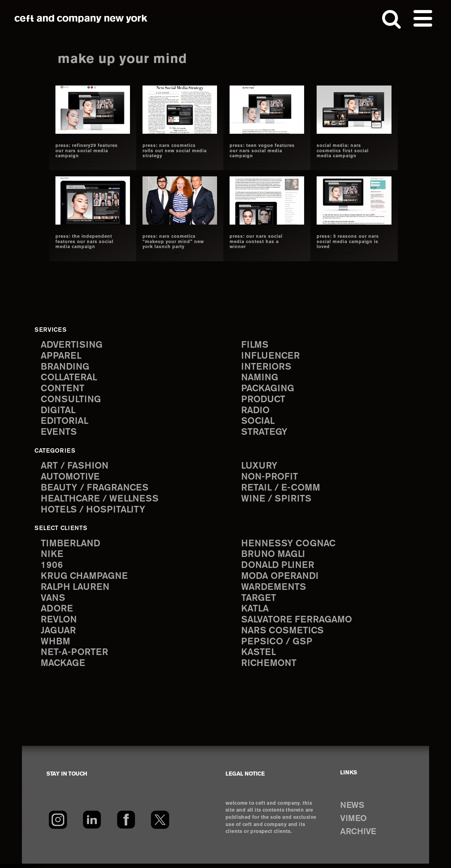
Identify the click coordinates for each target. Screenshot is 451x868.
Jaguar (59, 634)
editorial (65, 422)
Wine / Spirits (277, 500)
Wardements (275, 590)
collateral (70, 377)
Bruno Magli (275, 556)
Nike (52, 556)
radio (256, 411)
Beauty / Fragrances (96, 489)
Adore (57, 612)
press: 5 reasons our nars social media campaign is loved (344, 241)
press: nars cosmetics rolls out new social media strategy (171, 151)
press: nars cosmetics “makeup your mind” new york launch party (172, 241)
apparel (62, 355)
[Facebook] (126, 824)
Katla (255, 612)
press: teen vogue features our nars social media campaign (261, 151)
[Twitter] (160, 824)
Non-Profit (270, 478)
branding (66, 366)
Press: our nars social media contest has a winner (258, 241)
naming (260, 377)
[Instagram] (58, 824)
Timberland (72, 545)
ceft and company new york (81, 19)
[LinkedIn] (92, 824)
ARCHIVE (360, 836)
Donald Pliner (279, 567)
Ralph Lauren (76, 590)
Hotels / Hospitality (94, 511)
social (259, 422)
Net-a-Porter (75, 657)
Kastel (259, 657)
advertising (73, 344)
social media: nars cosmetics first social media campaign (345, 151)
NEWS (353, 810)
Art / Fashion (76, 467)
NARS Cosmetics (284, 634)
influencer (271, 355)
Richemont (270, 668)
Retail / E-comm (282, 489)
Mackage (64, 668)
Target (259, 601)
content (63, 389)
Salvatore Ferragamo (299, 623)
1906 (52, 567)
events (59, 433)
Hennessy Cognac (290, 545)
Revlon (60, 623)
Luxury (260, 467)
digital (59, 411)
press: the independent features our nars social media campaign (87, 241)
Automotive (71, 478)
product (264, 400)
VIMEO (355, 823)
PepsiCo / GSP (278, 645)
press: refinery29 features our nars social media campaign (87, 151)
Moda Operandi (281, 579)
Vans (54, 601)
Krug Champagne (86, 579)
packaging (269, 389)
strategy (265, 433)
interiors (267, 366)
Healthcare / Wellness (102, 500)
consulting (72, 400)
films (255, 344)
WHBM (56, 645)
